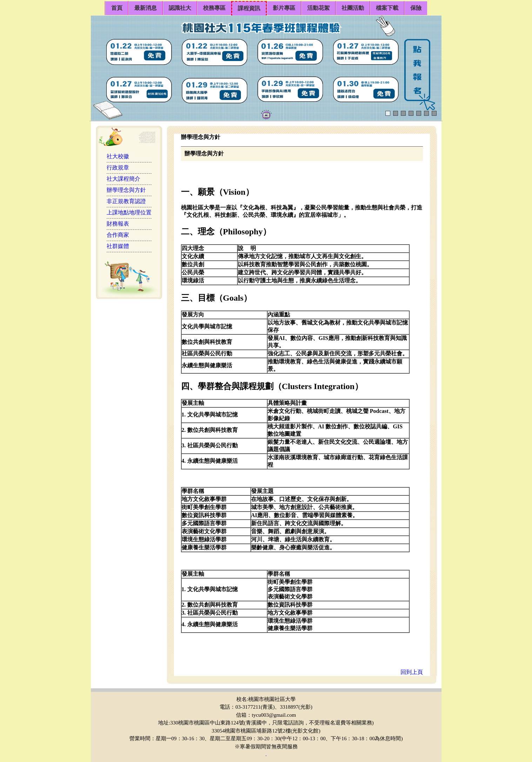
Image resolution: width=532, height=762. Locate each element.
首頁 (117, 8)
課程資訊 (249, 8)
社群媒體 (118, 246)
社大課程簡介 (123, 179)
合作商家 (118, 235)
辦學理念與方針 (126, 190)
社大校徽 (118, 156)
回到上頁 (412, 672)
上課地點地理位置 (129, 212)
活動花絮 (318, 8)
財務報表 (118, 224)
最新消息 (146, 8)
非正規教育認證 (126, 201)
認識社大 (180, 8)
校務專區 (214, 8)
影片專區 (284, 8)
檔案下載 (387, 8)
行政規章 (118, 168)
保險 (416, 8)
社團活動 (353, 8)
